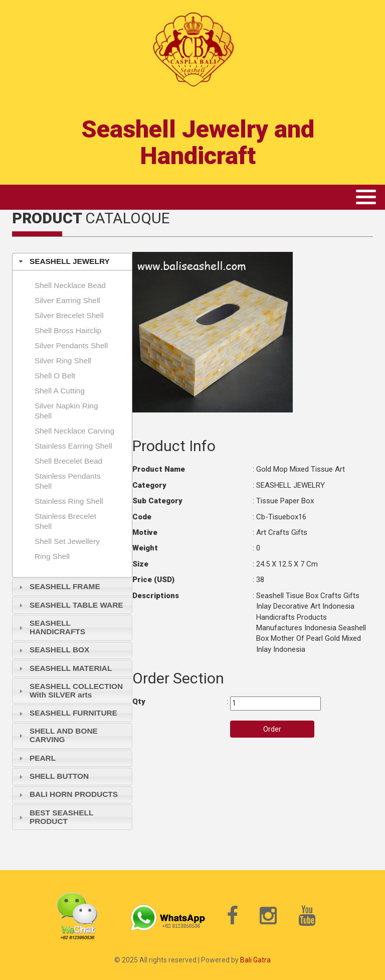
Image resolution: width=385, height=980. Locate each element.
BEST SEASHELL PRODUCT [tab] (55, 817)
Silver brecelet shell (69, 315)
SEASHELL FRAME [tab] (58, 586)
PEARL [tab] (36, 758)
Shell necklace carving (74, 431)
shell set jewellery (67, 541)
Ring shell (52, 556)
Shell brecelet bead (68, 461)
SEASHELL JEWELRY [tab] (63, 261)
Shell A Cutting (60, 391)
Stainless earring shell (73, 446)
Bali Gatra (255, 960)
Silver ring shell (63, 361)
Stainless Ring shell (69, 501)
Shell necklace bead (70, 285)
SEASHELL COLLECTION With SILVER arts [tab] (70, 690)
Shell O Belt (55, 376)
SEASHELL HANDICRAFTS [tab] (51, 627)
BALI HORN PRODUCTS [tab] (67, 794)
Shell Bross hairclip (68, 330)
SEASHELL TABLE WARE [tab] (70, 605)
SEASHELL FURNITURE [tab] (67, 713)
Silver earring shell (67, 300)
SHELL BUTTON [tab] (53, 776)
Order (272, 729)
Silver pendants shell (71, 345)
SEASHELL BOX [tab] (53, 650)
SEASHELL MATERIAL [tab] (64, 668)
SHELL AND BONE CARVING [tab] (57, 735)
